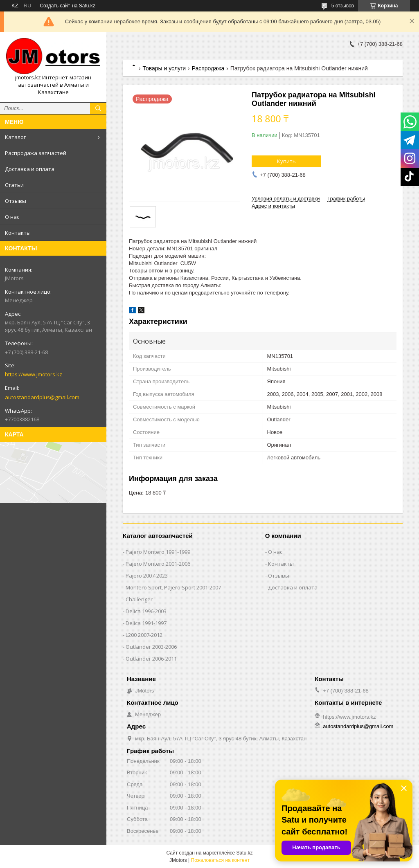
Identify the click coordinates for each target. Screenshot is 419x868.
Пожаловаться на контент (220, 860)
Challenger (139, 599)
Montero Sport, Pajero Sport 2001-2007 (173, 587)
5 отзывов (343, 6)
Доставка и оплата (30, 169)
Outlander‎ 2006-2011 (151, 659)
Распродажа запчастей (36, 153)
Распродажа (208, 68)
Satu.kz (244, 853)
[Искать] (98, 108)
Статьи (14, 185)
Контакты (18, 233)
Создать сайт (55, 6)
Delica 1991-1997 (146, 623)
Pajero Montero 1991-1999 (158, 552)
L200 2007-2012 (144, 635)
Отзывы (16, 201)
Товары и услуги (164, 68)
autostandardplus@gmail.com (42, 397)
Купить (286, 161)
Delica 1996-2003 (146, 611)
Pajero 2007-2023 (147, 576)
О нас (12, 217)
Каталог (15, 137)
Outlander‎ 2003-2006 (151, 647)
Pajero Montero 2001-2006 (158, 564)
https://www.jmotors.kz (34, 374)
